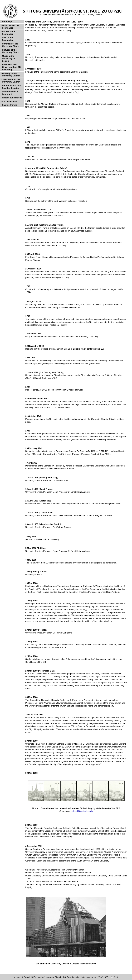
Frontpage (7, 22)
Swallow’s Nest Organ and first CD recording (11, 67)
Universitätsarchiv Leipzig (82, 811)
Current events (10, 101)
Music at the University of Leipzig (8, 58)
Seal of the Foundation (8, 39)
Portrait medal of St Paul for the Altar (12, 87)
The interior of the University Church (11, 81)
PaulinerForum (10, 105)
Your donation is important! (10, 93)
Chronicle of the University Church (11, 45)
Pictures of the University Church (11, 51)
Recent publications (12, 98)
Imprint (17, 977)
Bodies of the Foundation (9, 33)
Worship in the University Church (11, 75)
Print (114, 977)
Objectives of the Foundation (11, 27)
